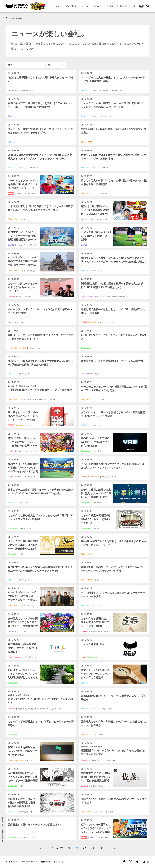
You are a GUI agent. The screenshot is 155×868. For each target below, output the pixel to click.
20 (69, 848)
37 (102, 848)
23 (92, 848)
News (21, 18)
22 (85, 848)
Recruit (110, 6)
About (98, 6)
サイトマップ (59, 862)
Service (56, 6)
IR (134, 6)
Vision (86, 6)
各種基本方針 (45, 862)
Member (71, 6)
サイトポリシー (11, 862)
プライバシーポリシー (29, 862)
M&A (123, 6)
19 (61, 848)
